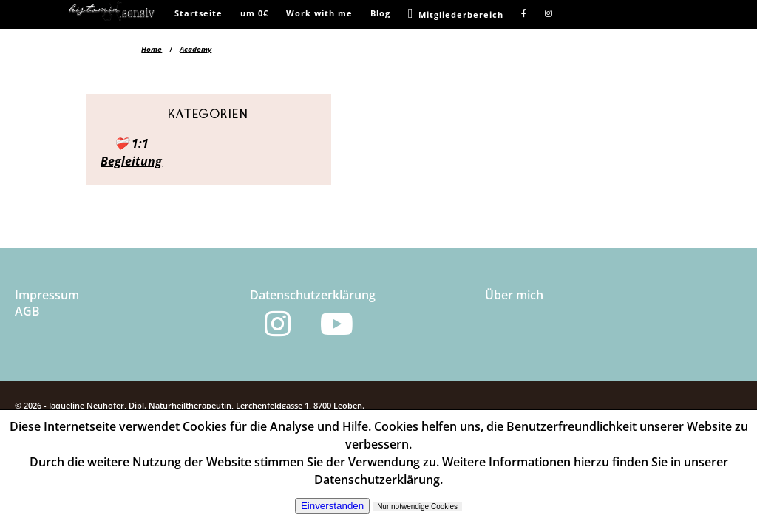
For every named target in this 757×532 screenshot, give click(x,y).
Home (152, 49)
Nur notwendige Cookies (417, 507)
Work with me (319, 13)
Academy (196, 49)
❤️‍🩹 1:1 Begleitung (131, 152)
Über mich (514, 295)
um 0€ (254, 13)
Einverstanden (332, 506)
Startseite (198, 13)
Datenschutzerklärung (313, 295)
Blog (380, 13)
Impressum (47, 295)
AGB (27, 311)
